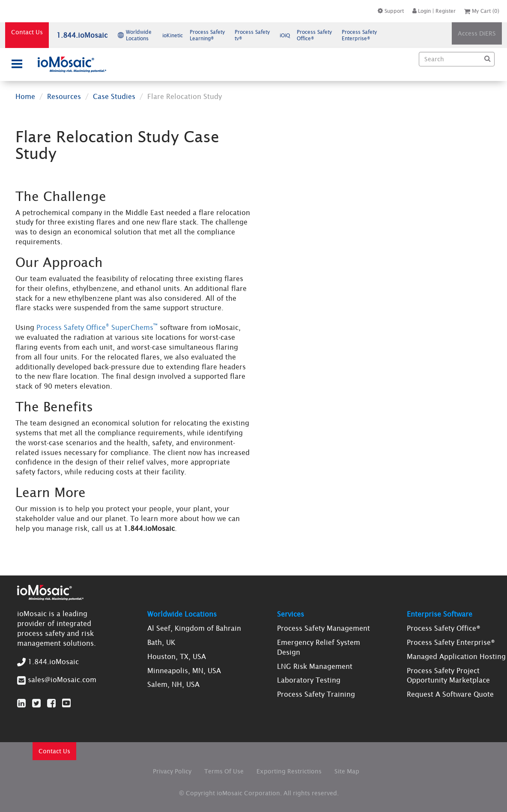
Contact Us (27, 32)
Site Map (347, 771)
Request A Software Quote (450, 694)
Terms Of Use (224, 771)
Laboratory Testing (309, 680)
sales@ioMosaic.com (62, 680)
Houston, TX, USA (177, 656)
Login (422, 11)
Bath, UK (161, 642)
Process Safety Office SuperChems (97, 327)
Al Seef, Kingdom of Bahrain (194, 628)
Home (25, 96)
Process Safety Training (316, 694)
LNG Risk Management (315, 666)
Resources (64, 96)
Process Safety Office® (444, 628)
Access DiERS (477, 33)
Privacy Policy (172, 771)
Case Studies (114, 96)
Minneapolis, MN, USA (184, 671)
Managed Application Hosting (456, 656)
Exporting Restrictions (289, 771)
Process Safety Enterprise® (451, 642)
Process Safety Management (324, 628)
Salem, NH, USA (173, 684)
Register (446, 11)
